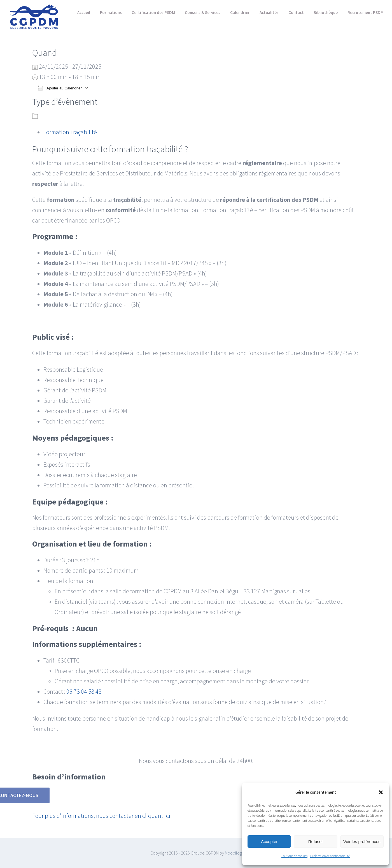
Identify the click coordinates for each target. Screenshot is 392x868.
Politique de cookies (294, 856)
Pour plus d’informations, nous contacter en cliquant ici (101, 816)
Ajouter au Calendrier (60, 88)
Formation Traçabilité (70, 132)
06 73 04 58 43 (84, 691)
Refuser (316, 842)
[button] (381, 792)
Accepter (269, 842)
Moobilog (233, 853)
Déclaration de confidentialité (330, 856)
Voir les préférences (362, 842)
